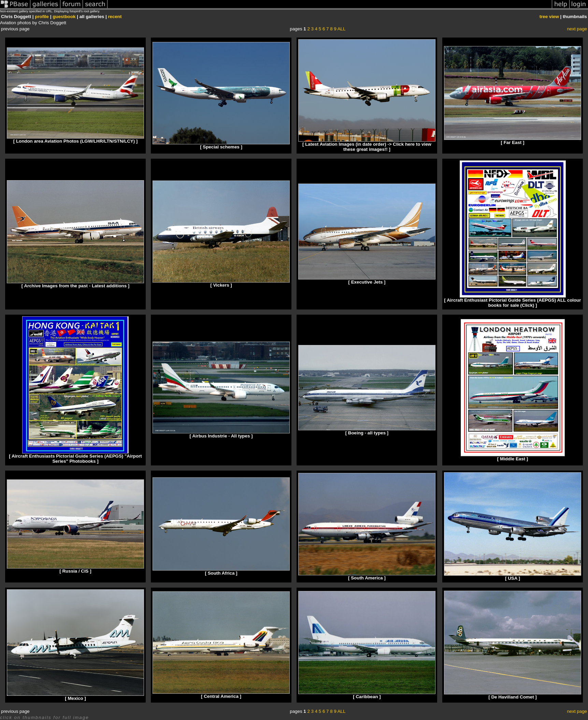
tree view (549, 17)
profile (42, 17)
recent (115, 17)
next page (577, 29)
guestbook (64, 17)
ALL (342, 29)
